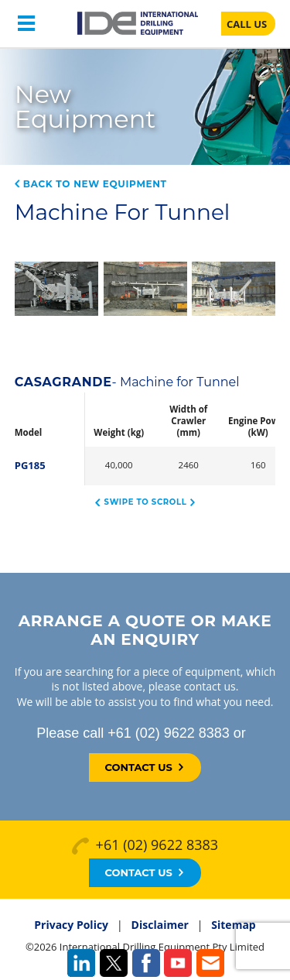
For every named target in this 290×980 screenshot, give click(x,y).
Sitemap (233, 925)
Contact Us (143, 767)
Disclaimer (160, 925)
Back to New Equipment (91, 184)
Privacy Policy (71, 925)
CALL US (247, 24)
